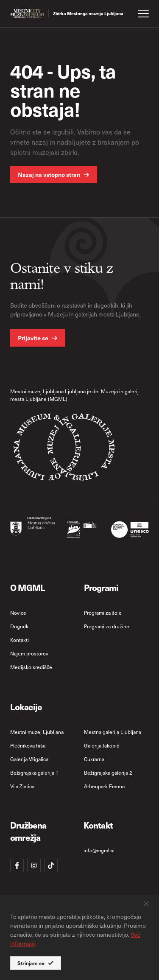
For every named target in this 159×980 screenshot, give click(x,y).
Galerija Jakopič (102, 745)
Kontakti (20, 640)
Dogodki (20, 626)
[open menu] (143, 14)
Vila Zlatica (22, 786)
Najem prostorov (29, 653)
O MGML (28, 587)
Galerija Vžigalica (29, 759)
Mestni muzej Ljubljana (37, 732)
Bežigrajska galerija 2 (108, 773)
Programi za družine (107, 626)
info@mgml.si (99, 850)
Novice (18, 613)
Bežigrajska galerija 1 (34, 773)
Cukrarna (94, 759)
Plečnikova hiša (28, 745)
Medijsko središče (31, 667)
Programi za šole (103, 613)
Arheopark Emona (104, 786)
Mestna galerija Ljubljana (113, 732)
